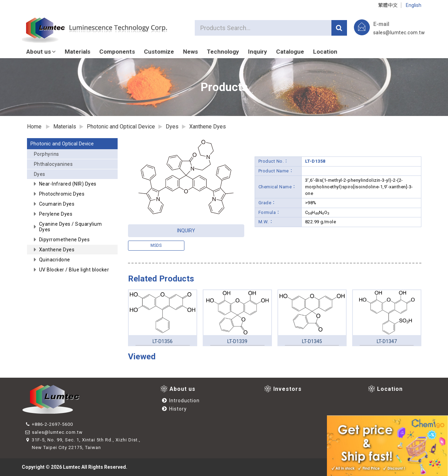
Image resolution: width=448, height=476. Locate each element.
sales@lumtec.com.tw (399, 33)
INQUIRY (186, 231)
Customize (159, 52)
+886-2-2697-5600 (49, 424)
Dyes (74, 175)
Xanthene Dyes (208, 127)
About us (41, 52)
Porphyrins (47, 154)
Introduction (181, 401)
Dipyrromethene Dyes (65, 240)
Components (117, 52)
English (414, 5)
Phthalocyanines (53, 164)
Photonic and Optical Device (62, 144)
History (174, 409)
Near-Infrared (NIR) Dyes (68, 184)
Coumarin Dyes (57, 204)
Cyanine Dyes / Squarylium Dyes (71, 227)
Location (325, 52)
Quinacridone (55, 260)
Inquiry (258, 52)
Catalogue (290, 52)
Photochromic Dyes (62, 194)
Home (34, 127)
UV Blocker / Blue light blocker (74, 270)
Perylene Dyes (56, 214)
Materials (77, 52)
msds (156, 245)
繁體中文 (388, 5)
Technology (223, 52)
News (190, 52)
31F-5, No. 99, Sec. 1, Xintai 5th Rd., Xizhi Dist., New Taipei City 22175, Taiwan (83, 444)
